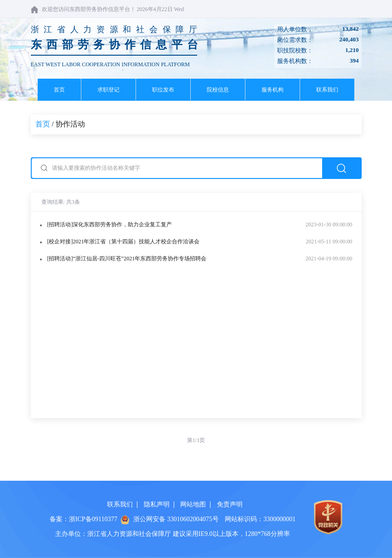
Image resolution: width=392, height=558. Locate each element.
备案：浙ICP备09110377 (83, 519)
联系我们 (327, 90)
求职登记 (108, 90)
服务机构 (273, 90)
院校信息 (218, 90)
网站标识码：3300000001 (260, 519)
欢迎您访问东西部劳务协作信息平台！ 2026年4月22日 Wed (108, 9)
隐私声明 (157, 504)
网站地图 (193, 504)
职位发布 (163, 90)
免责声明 (230, 504)
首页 (59, 90)
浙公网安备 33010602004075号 (176, 519)
